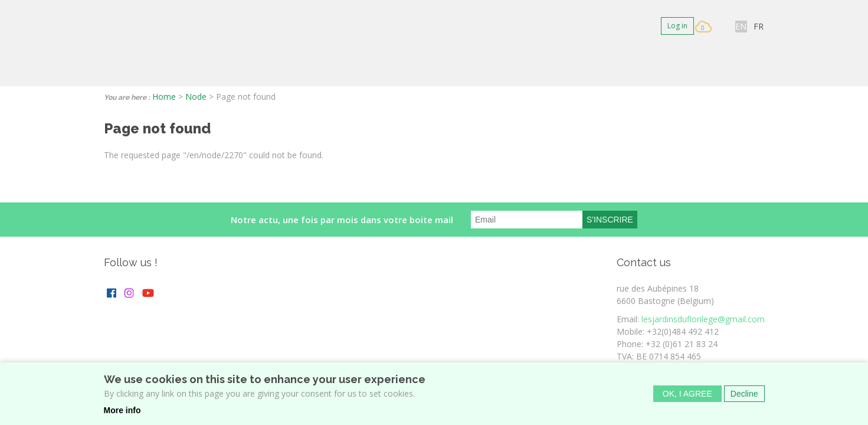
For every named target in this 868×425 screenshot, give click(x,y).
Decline (744, 394)
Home (164, 97)
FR (759, 26)
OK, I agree (687, 394)
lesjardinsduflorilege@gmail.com (703, 319)
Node (196, 97)
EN (741, 26)
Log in (677, 26)
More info (122, 411)
